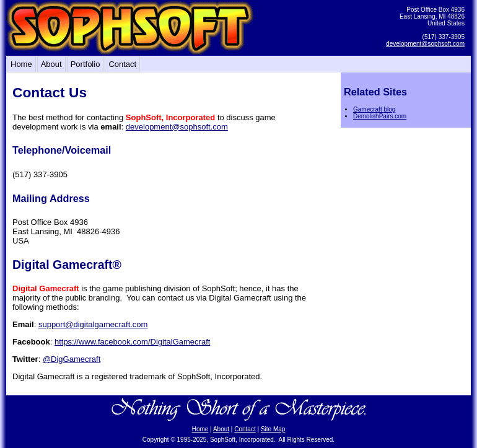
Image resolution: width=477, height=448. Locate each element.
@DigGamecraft (72, 359)
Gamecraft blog (374, 109)
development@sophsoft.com (425, 44)
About (51, 64)
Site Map (273, 429)
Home (21, 64)
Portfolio (85, 64)
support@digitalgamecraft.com (93, 324)
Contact (122, 64)
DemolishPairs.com (380, 116)
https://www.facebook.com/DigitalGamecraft (132, 342)
